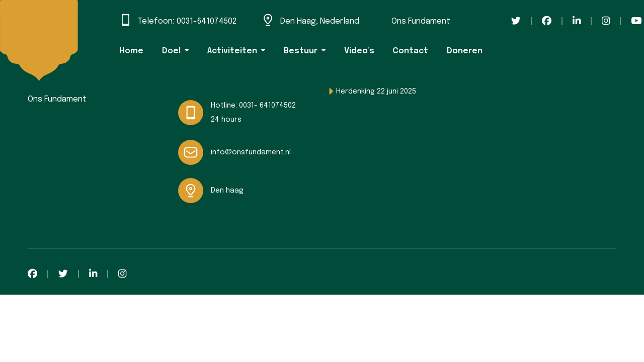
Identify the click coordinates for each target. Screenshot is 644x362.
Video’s (359, 51)
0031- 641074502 (267, 106)
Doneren (465, 51)
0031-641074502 (207, 21)
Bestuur (301, 51)
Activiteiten (232, 51)
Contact (410, 51)
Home (131, 51)
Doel (171, 51)
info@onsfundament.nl (251, 152)
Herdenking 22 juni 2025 (376, 92)
